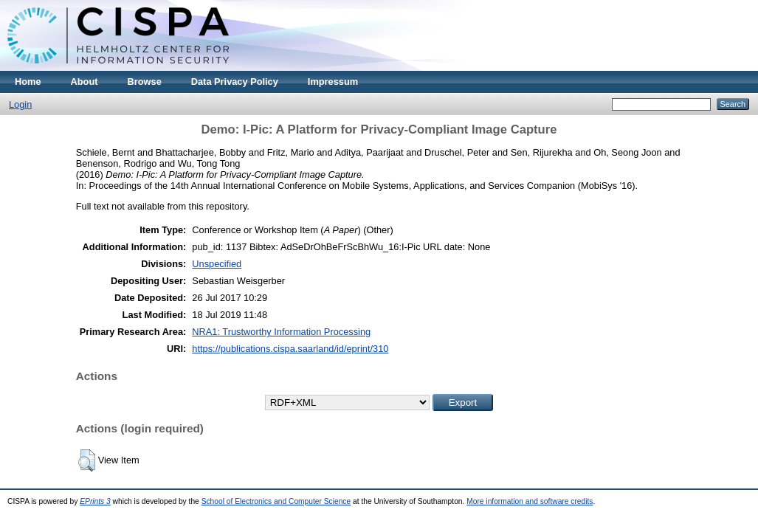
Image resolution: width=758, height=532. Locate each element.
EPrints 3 (95, 501)
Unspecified (217, 264)
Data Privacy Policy (235, 82)
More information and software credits (530, 501)
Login (20, 104)
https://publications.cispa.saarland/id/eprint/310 (290, 349)
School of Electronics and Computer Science (276, 501)
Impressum (333, 82)
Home (28, 82)
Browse (145, 82)
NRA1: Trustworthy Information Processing (281, 332)
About (85, 82)
